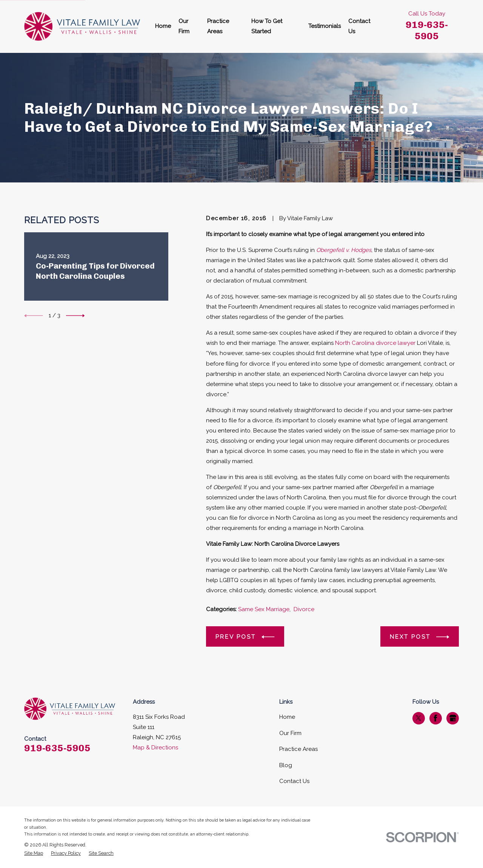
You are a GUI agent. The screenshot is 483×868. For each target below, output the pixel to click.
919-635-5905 (427, 30)
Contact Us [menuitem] (359, 26)
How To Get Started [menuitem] (267, 26)
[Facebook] (435, 718)
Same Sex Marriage (264, 609)
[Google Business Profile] (453, 718)
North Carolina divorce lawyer (375, 343)
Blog (286, 765)
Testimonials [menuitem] (325, 26)
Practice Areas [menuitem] (218, 26)
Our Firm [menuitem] (184, 26)
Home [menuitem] (163, 26)
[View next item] (75, 316)
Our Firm (290, 733)
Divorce (304, 609)
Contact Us (294, 781)
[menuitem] (34, 853)
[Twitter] (418, 718)
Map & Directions (155, 748)
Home (287, 717)
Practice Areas (298, 749)
